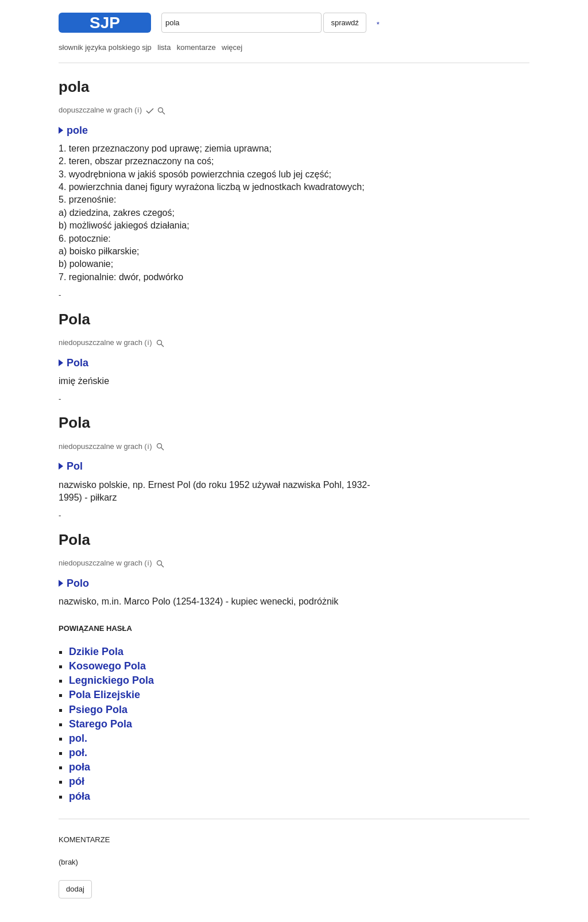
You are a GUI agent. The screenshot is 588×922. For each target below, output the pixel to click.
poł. (78, 753)
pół (77, 781)
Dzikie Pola (96, 652)
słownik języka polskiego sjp (105, 47)
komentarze (196, 47)
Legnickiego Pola (111, 680)
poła (80, 767)
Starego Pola (100, 724)
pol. (78, 738)
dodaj (75, 889)
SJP (105, 23)
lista (164, 47)
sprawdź (345, 23)
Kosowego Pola (107, 666)
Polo (74, 583)
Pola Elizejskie (105, 695)
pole (73, 130)
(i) (138, 110)
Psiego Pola (98, 710)
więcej (232, 47)
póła (80, 796)
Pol (71, 466)
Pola (73, 363)
